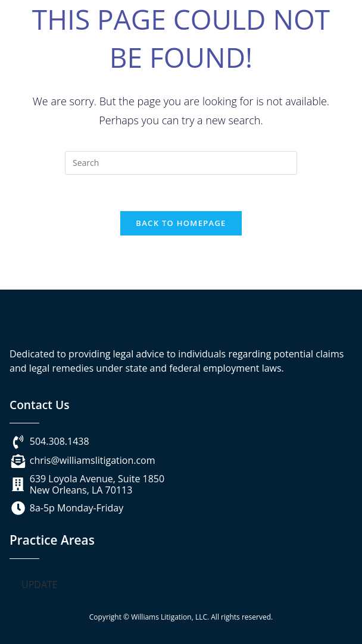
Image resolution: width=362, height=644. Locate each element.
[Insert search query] (181, 163)
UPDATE (40, 585)
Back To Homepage (181, 223)
